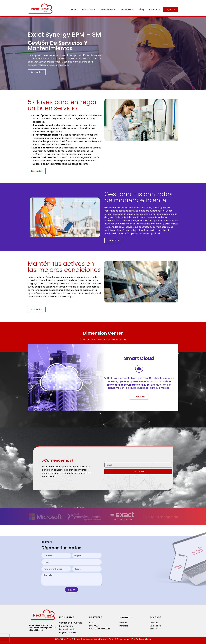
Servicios (127, 9)
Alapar (148, 639)
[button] (100, 413)
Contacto (155, 9)
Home (73, 9)
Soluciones (108, 9)
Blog (141, 9)
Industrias (89, 9)
